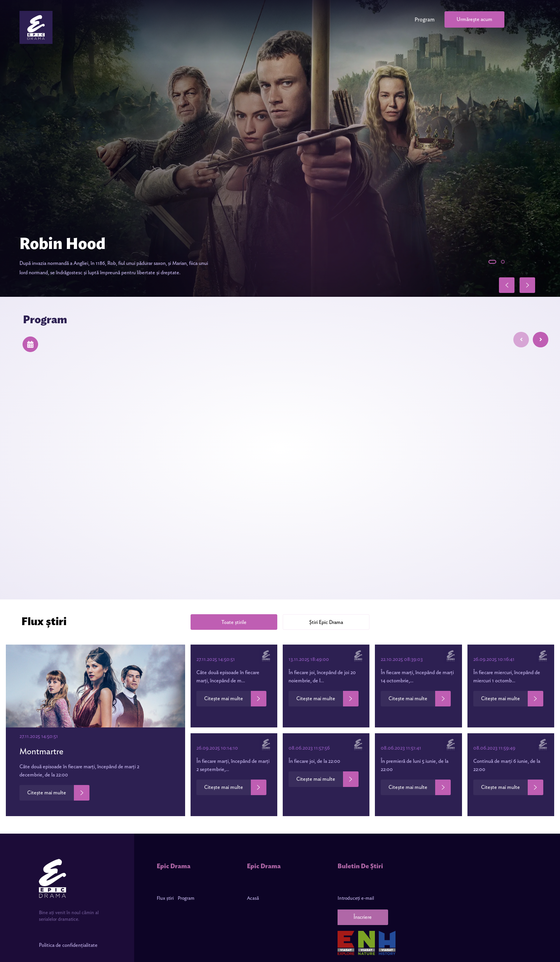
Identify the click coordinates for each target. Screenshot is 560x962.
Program (424, 19)
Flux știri (165, 898)
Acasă (253, 898)
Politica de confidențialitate (68, 945)
